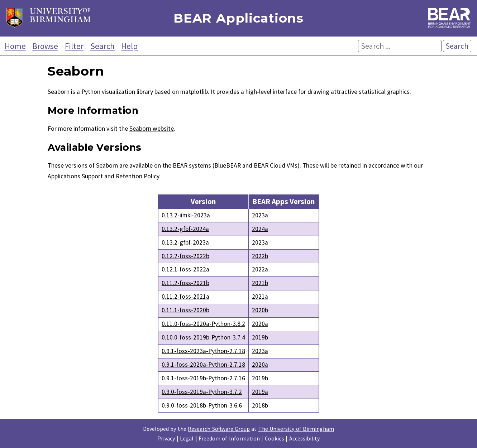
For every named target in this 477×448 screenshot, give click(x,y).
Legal (187, 438)
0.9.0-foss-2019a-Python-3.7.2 (202, 392)
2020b (260, 310)
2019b (260, 337)
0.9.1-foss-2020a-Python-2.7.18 (203, 365)
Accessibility (304, 438)
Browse (45, 46)
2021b (260, 283)
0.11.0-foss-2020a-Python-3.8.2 (203, 324)
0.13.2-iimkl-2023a (186, 215)
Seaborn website (152, 129)
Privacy (166, 438)
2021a (260, 297)
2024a (260, 229)
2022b (260, 256)
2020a (260, 324)
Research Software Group (219, 429)
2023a (260, 215)
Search (102, 46)
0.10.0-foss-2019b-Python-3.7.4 (203, 337)
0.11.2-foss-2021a (185, 297)
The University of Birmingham (296, 429)
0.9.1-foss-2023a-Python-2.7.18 (203, 351)
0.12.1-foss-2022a (185, 269)
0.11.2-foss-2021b (185, 283)
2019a (260, 392)
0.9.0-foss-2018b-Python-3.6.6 (202, 405)
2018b (260, 405)
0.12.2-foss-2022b (185, 256)
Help (129, 46)
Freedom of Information (229, 438)
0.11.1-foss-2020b (185, 310)
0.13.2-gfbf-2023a (185, 242)
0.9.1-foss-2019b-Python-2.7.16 (203, 378)
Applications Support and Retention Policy (103, 176)
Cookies (275, 438)
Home (15, 46)
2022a (260, 269)
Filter (74, 46)
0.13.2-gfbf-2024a (185, 229)
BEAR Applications (238, 18)
